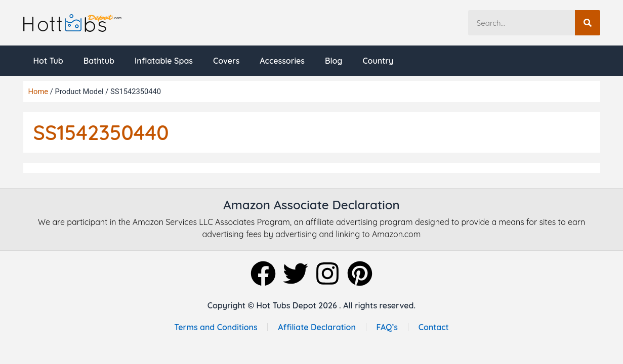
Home (38, 92)
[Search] (588, 23)
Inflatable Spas (164, 61)
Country (378, 61)
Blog (334, 61)
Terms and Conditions (216, 327)
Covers (226, 61)
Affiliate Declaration (317, 327)
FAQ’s (387, 327)
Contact (434, 327)
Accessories (282, 61)
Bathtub (99, 61)
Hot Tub (48, 61)
